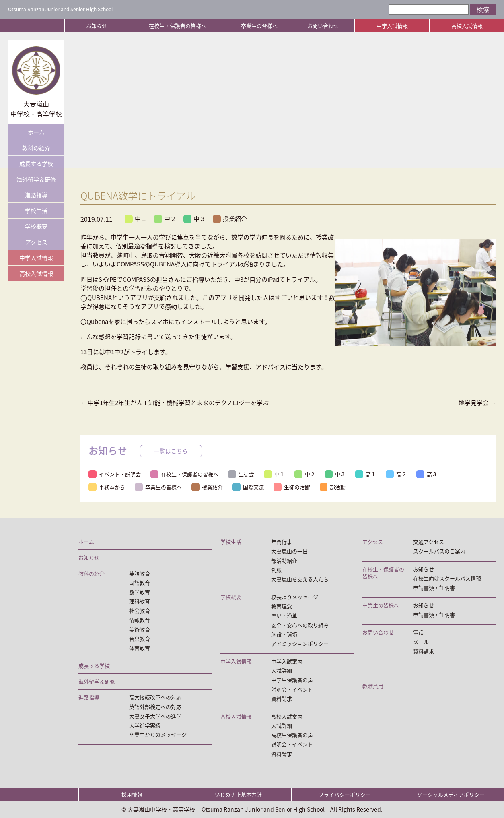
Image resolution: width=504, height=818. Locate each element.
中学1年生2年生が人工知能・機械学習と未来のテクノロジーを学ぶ (175, 403)
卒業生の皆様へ (259, 26)
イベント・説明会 (115, 474)
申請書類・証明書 (434, 588)
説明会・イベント (292, 690)
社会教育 (140, 611)
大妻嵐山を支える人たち (300, 579)
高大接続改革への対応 (155, 698)
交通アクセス (429, 542)
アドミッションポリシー (300, 644)
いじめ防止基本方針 (238, 795)
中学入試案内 (287, 661)
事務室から (107, 487)
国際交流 (248, 487)
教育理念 (282, 606)
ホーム (36, 132)
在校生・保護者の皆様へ (178, 26)
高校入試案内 (287, 717)
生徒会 (241, 474)
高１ (366, 474)
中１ (136, 219)
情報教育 (140, 620)
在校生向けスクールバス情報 (447, 578)
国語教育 (140, 583)
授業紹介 (230, 219)
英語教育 (140, 574)
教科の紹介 (36, 148)
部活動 (333, 487)
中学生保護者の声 (292, 680)
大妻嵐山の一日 (289, 551)
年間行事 (282, 542)
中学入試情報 (392, 26)
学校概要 (36, 226)
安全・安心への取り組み (300, 625)
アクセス (36, 242)
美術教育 (140, 630)
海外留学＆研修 (36, 179)
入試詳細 (282, 671)
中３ (194, 219)
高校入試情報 (467, 26)
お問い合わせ (323, 26)
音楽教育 (140, 639)
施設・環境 (284, 634)
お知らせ (97, 26)
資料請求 (282, 699)
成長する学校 (36, 163)
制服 (276, 570)
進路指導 (36, 195)
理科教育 (140, 601)
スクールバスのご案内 (439, 551)
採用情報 (132, 795)
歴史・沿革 (284, 616)
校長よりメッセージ (295, 597)
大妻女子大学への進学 (155, 716)
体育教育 (140, 648)
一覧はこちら (171, 451)
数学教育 (140, 592)
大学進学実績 (145, 725)
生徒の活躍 (292, 487)
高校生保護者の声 (292, 735)
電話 (418, 633)
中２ (165, 219)
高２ (397, 474)
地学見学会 (477, 403)
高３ (427, 474)
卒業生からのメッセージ (158, 735)
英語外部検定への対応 (155, 707)
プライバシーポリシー (345, 795)
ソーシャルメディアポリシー (451, 795)
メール (421, 642)
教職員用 (373, 686)
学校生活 (36, 211)
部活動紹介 (284, 561)
